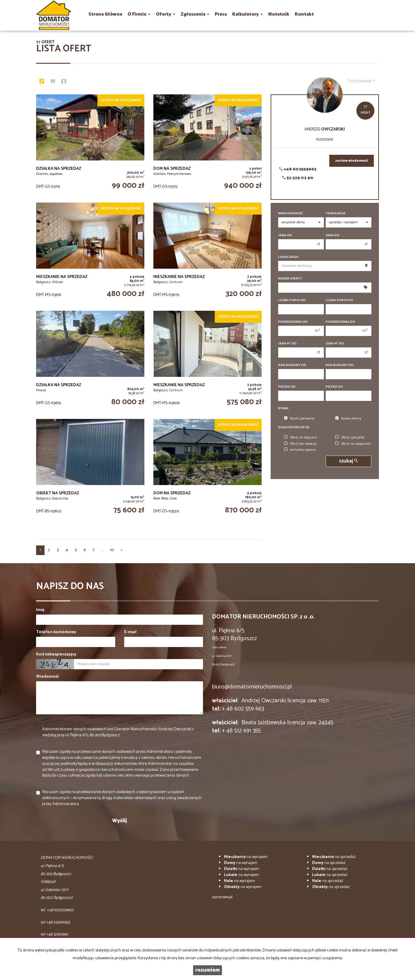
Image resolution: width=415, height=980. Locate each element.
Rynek (283, 409)
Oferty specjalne (350, 438)
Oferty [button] (166, 14)
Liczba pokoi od (292, 300)
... (102, 550)
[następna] (121, 550)
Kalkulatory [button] (247, 14)
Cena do (333, 235)
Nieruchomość (291, 214)
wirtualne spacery (300, 450)
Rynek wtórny (348, 419)
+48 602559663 (298, 169)
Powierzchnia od (293, 322)
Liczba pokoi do (339, 300)
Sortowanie (362, 81)
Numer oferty (290, 279)
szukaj (348, 461)
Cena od (285, 235)
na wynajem (246, 857)
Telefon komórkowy (56, 632)
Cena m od (287, 344)
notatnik (279, 14)
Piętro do (334, 387)
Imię (40, 610)
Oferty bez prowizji (300, 444)
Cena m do (335, 344)
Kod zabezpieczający (56, 655)
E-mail (130, 632)
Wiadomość (48, 677)
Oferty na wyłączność (353, 444)
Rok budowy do (340, 365)
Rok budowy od (292, 365)
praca (221, 14)
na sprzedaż (334, 857)
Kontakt (304, 14)
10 (112, 550)
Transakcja (336, 214)
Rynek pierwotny (299, 419)
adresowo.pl (222, 897)
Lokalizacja (288, 257)
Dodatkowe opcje (294, 427)
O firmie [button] (139, 14)
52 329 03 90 (298, 178)
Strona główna (105, 14)
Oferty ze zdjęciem (301, 438)
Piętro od (287, 387)
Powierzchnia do (340, 322)
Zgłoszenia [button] (195, 14)
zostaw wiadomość (352, 161)
